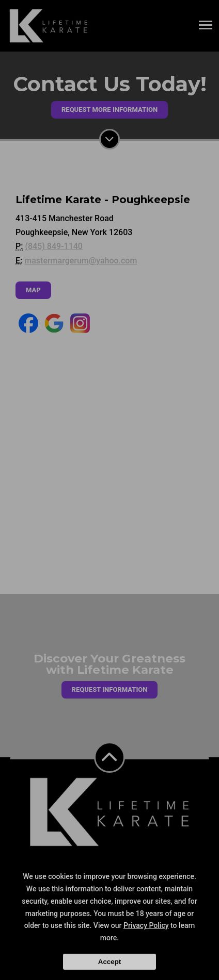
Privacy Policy (146, 925)
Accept (109, 962)
